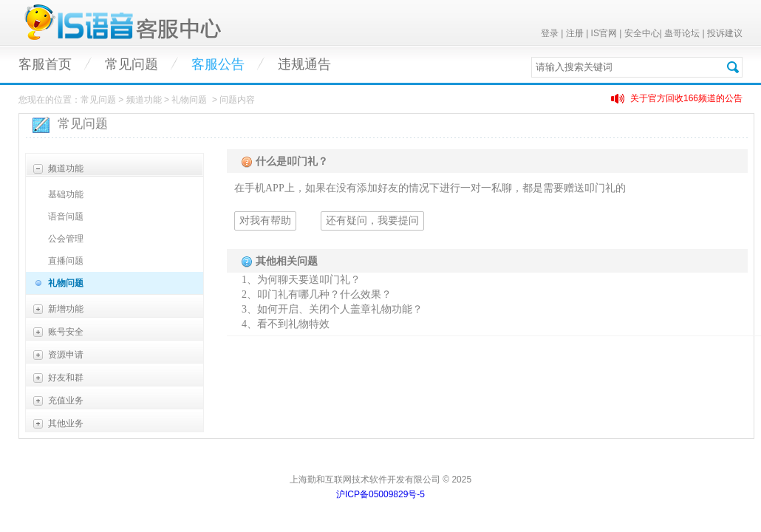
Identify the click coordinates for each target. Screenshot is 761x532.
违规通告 (304, 64)
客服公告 (218, 64)
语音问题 (66, 216)
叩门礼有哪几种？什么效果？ (324, 294)
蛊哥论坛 (682, 33)
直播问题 (66, 261)
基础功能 (66, 194)
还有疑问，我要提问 (372, 221)
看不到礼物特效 (293, 324)
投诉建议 (725, 33)
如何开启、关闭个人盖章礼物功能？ (340, 309)
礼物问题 (66, 283)
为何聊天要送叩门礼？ (309, 280)
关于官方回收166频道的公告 (686, 98)
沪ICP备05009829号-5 (380, 494)
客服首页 (45, 64)
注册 (575, 33)
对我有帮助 (265, 221)
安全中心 (642, 33)
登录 (550, 33)
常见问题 (132, 64)
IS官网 (604, 33)
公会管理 (66, 239)
